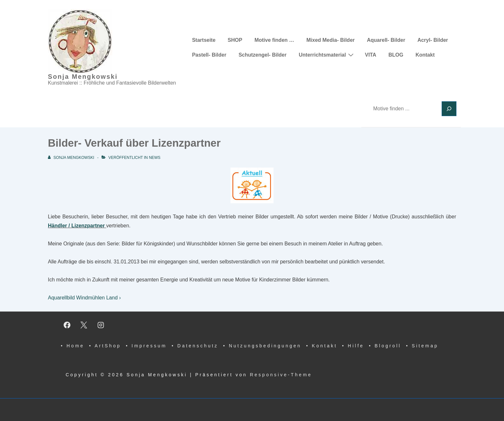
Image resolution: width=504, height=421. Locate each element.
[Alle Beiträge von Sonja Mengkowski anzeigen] (72, 158)
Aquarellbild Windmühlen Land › (84, 298)
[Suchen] (449, 109)
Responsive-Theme (281, 375)
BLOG (396, 55)
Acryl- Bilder (433, 40)
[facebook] (67, 325)
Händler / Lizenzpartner (76, 226)
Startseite (204, 40)
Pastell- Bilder (209, 55)
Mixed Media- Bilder (330, 40)
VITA (370, 55)
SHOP (235, 40)
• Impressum (146, 346)
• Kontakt (322, 346)
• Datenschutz (195, 346)
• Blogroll (385, 346)
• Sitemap (422, 346)
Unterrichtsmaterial (327, 55)
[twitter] (84, 325)
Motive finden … (274, 40)
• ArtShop (105, 346)
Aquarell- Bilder (386, 40)
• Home (72, 346)
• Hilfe (353, 346)
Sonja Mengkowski (83, 77)
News (155, 158)
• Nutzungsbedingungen (262, 346)
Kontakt (425, 55)
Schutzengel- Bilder (262, 55)
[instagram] (101, 325)
